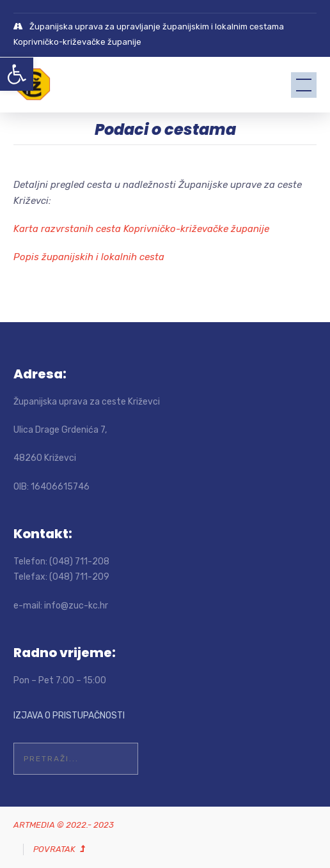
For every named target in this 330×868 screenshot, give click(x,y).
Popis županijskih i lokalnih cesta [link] (89, 257)
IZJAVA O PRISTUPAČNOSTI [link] (69, 716)
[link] (17, 74)
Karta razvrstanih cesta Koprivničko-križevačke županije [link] (141, 229)
